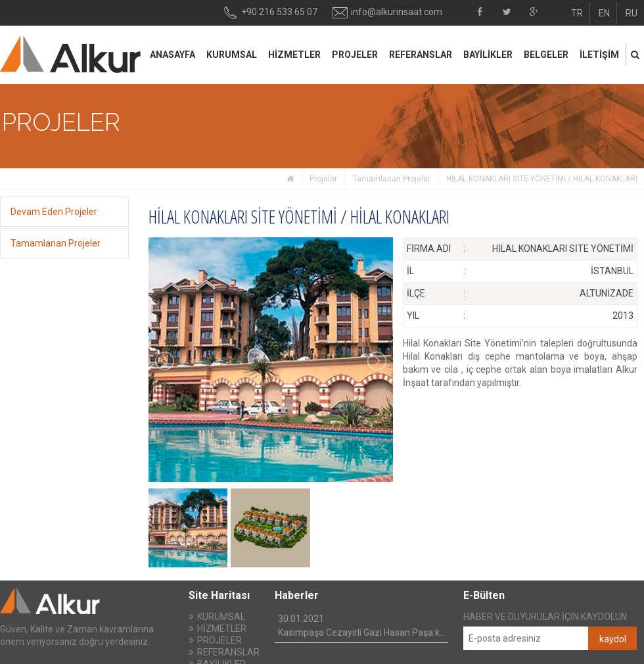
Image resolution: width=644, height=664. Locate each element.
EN (604, 13)
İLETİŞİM (599, 55)
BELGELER (546, 55)
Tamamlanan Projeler (392, 179)
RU (632, 13)
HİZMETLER (294, 55)
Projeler (323, 179)
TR (577, 13)
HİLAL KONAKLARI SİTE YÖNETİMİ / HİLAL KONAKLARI (542, 179)
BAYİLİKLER (488, 55)
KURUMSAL (232, 55)
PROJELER (355, 55)
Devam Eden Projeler (54, 212)
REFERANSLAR (421, 55)
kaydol (613, 639)
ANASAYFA (172, 55)
